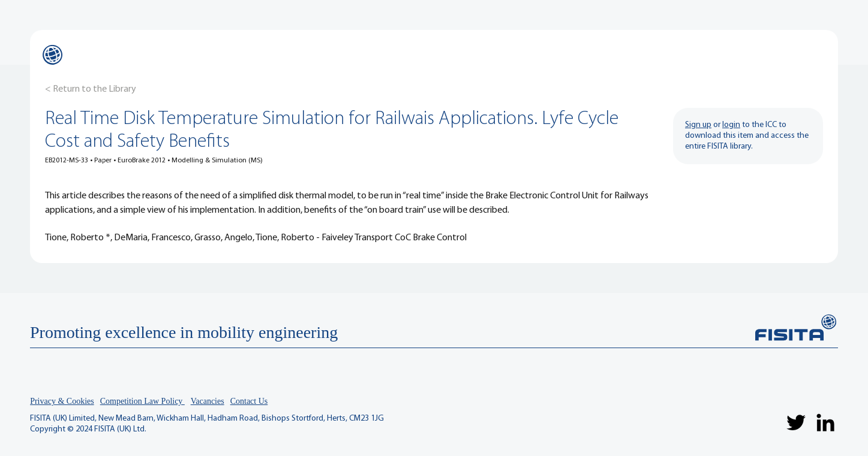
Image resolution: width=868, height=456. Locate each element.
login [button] (731, 125)
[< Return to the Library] (91, 89)
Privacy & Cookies (62, 401)
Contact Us (249, 401)
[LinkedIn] (825, 422)
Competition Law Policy (142, 401)
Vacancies (208, 401)
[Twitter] (796, 422)
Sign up (698, 125)
